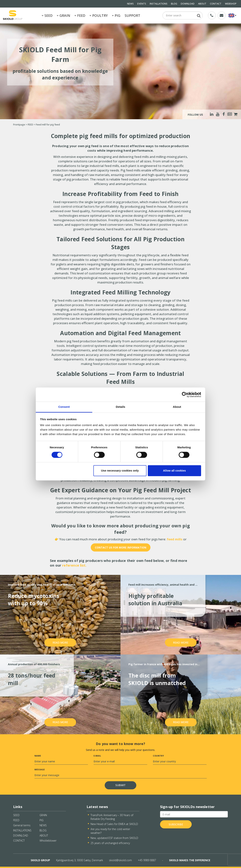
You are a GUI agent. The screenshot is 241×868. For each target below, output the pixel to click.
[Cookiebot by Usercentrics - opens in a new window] (185, 395)
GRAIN (64, 15)
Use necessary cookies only (120, 470)
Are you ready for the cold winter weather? (110, 831)
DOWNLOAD (188, 4)
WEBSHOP (231, 4)
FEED (80, 15)
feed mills (175, 539)
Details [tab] (120, 407)
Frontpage (19, 125)
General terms (22, 825)
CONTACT (216, 4)
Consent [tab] (64, 407)
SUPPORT (132, 15)
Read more (60, 643)
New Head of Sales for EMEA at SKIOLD (114, 824)
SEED (47, 15)
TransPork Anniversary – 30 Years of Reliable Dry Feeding (112, 817)
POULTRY (99, 15)
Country (158, 756)
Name (38, 756)
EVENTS (142, 4)
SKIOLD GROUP (40, 860)
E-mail (97, 756)
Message (40, 769)
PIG (116, 15)
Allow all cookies (174, 470)
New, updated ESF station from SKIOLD (114, 838)
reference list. (74, 565)
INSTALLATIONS (159, 4)
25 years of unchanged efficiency (110, 843)
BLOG (174, 4)
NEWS (130, 4)
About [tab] (177, 407)
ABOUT (202, 4)
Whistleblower (48, 841)
